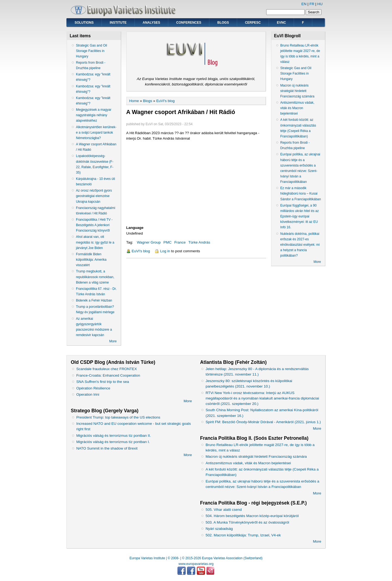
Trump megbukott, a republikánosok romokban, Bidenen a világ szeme (95, 277)
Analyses (151, 23)
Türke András (199, 242)
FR (312, 4)
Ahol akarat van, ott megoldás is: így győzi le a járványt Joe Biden (95, 242)
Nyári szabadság (219, 529)
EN (304, 4)
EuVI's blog (166, 101)
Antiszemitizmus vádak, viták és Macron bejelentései (297, 108)
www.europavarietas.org (196, 564)
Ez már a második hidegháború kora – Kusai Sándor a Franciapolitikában (301, 193)
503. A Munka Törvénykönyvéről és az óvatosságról (247, 522)
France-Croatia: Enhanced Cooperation (108, 375)
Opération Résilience (93, 388)
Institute (118, 23)
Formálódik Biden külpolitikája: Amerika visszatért (91, 260)
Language (135, 228)
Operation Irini (88, 394)
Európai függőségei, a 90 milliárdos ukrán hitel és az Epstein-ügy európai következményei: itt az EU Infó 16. (300, 216)
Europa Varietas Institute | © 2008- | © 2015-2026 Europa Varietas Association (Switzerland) (196, 558)
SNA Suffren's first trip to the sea (103, 382)
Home (134, 101)
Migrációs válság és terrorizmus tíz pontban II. (114, 436)
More (113, 341)
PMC (167, 242)
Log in (165, 251)
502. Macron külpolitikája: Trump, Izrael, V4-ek (243, 535)
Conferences (189, 23)
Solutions (84, 23)
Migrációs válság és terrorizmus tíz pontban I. (113, 442)
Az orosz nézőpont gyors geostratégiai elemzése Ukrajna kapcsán (94, 196)
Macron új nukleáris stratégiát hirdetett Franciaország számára (297, 91)
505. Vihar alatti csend (224, 510)
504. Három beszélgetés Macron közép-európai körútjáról (252, 516)
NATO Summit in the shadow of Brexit (107, 448)
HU (320, 4)
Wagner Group (149, 242)
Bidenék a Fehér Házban (94, 300)
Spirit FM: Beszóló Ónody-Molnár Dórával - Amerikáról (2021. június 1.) (263, 422)
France (180, 242)
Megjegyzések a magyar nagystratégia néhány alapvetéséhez (94, 115)
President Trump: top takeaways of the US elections (118, 417)
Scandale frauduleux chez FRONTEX (107, 369)
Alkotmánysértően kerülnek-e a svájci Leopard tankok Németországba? (96, 133)
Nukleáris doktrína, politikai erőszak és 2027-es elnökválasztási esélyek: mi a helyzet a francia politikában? (300, 245)
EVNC (281, 23)
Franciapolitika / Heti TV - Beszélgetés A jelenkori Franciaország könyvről (94, 225)
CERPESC (253, 23)
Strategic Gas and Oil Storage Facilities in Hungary (91, 51)
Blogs (223, 23)
